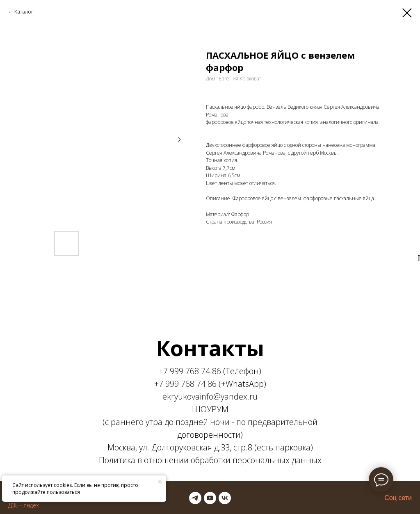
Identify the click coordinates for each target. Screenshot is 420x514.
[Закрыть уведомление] (160, 482)
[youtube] (210, 498)
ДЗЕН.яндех (24, 505)
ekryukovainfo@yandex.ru (210, 396)
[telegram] (195, 498)
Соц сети (398, 498)
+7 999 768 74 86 (190, 371)
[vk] (225, 498)
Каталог (24, 12)
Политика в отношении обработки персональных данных (210, 460)
